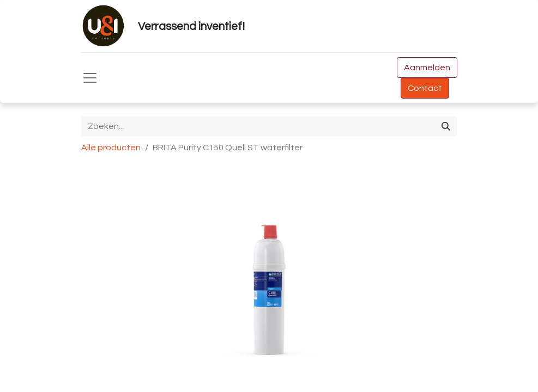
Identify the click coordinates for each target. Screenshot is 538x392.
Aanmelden (427, 68)
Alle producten (111, 148)
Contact (425, 88)
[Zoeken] (446, 126)
